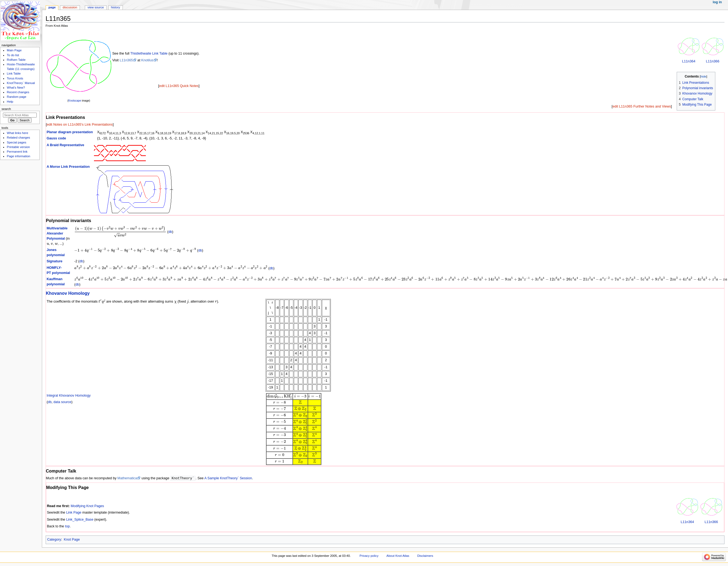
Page (52, 7)
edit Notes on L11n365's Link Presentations (80, 125)
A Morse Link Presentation (68, 167)
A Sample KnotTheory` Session (228, 478)
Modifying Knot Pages (87, 506)
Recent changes (18, 92)
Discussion (70, 7)
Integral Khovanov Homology (69, 396)
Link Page (74, 513)
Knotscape (75, 101)
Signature (55, 261)
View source (96, 7)
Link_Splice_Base (80, 520)
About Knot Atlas (398, 556)
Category (54, 540)
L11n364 (689, 61)
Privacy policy (369, 556)
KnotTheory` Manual (21, 83)
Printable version (18, 147)
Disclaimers (425, 556)
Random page (16, 97)
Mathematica (127, 478)
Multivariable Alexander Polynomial (57, 233)
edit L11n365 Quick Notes (179, 86)
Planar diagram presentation (70, 132)
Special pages (16, 142)
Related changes (18, 138)
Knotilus (147, 60)
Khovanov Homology (68, 293)
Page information (18, 156)
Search (6, 109)
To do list (13, 55)
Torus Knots (15, 78)
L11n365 (126, 60)
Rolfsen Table (16, 60)
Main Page (14, 50)
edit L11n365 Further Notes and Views (642, 106)
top (68, 527)
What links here (17, 133)
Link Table (14, 73)
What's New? (16, 88)
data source (62, 402)
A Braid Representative (65, 145)
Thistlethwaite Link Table (149, 53)
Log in (717, 2)
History (116, 7)
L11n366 (712, 61)
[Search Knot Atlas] (20, 115)
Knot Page (72, 540)
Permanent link (17, 152)
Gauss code (56, 138)
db (170, 232)
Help (10, 102)
